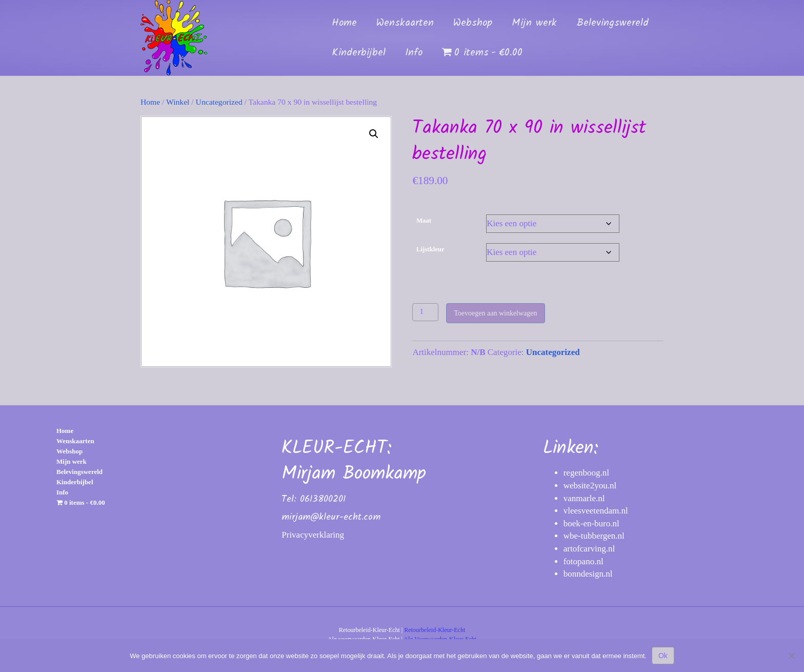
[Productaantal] (425, 312)
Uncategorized (219, 102)
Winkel (178, 102)
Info (414, 53)
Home (344, 23)
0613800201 (323, 499)
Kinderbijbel (359, 53)
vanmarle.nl (584, 498)
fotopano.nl (584, 561)
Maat (424, 221)
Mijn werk (534, 23)
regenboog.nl (586, 473)
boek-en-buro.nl (591, 523)
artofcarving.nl (589, 549)
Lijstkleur (430, 249)
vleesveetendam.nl (596, 511)
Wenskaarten (405, 23)
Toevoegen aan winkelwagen (495, 313)
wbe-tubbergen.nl (594, 536)
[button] (374, 134)
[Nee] (791, 656)
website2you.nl (590, 486)
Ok (663, 656)
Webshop (473, 23)
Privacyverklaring (313, 535)
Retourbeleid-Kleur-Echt (435, 630)
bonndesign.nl (588, 574)
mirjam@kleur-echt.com (331, 517)
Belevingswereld (612, 23)
